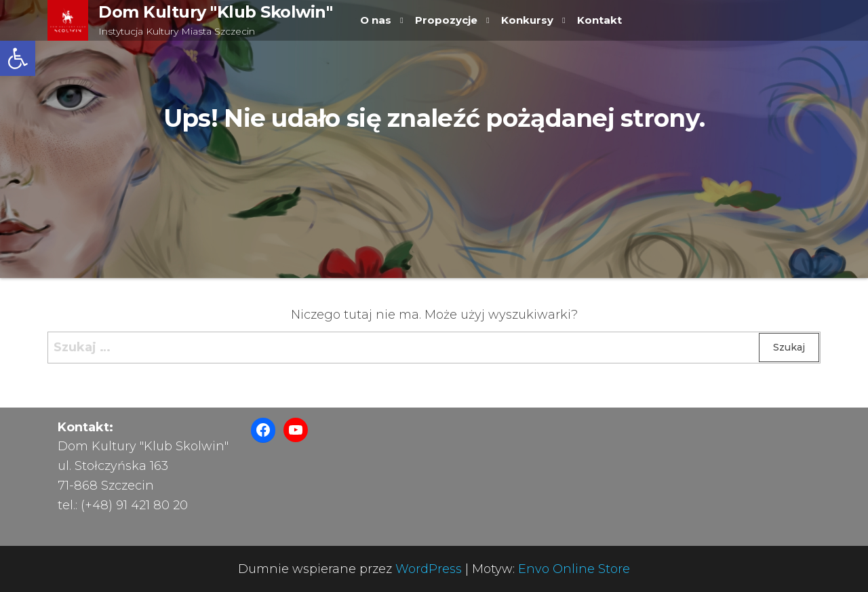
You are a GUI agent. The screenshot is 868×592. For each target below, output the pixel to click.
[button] (18, 58)
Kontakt (599, 20)
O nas (376, 20)
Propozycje (446, 20)
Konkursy (527, 20)
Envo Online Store (574, 569)
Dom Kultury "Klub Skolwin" (216, 12)
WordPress (429, 569)
